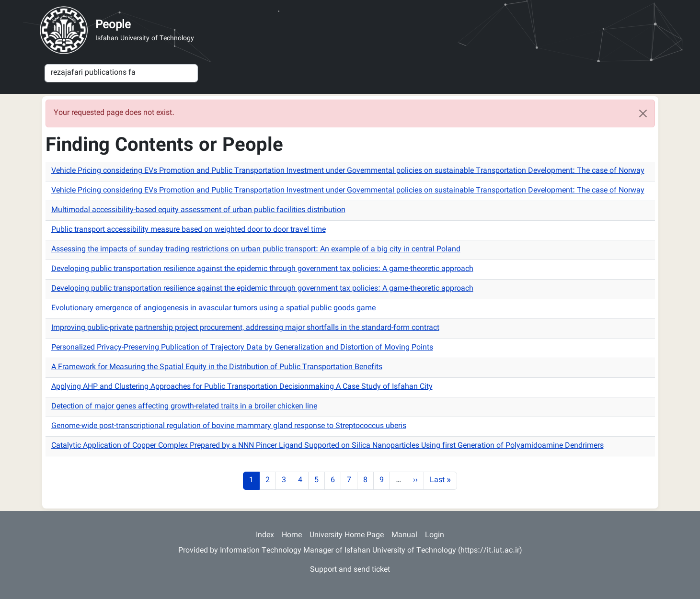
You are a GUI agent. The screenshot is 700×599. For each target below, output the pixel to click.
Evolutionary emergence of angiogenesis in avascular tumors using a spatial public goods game (213, 309)
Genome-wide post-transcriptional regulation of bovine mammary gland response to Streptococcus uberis (229, 426)
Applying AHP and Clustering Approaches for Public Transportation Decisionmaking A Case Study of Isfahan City (242, 387)
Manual (404, 536)
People (113, 25)
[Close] (643, 113)
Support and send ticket (350, 570)
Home (292, 536)
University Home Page (347, 536)
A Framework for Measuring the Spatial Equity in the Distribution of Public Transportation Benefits (217, 367)
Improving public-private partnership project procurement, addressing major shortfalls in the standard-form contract (245, 328)
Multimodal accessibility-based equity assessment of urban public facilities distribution (198, 210)
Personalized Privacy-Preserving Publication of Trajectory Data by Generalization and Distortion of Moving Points (242, 348)
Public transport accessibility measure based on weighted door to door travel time (189, 230)
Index (265, 536)
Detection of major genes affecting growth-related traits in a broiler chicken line (184, 407)
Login (435, 536)
